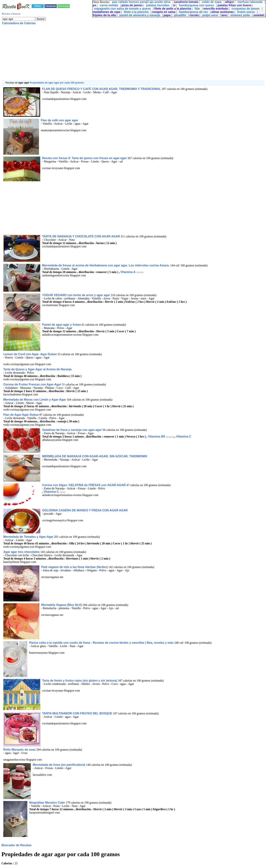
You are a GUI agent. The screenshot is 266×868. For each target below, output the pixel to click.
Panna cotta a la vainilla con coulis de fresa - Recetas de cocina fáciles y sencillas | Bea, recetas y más (102, 643)
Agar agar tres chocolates (22, 552)
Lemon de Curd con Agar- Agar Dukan (30, 354)
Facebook (51, 6)
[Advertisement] (112, 54)
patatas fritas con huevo (234, 5)
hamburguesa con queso (196, 5)
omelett (259, 15)
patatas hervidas (158, 5)
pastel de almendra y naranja (140, 15)
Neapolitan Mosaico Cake (47, 803)
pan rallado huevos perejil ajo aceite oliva (141, 2)
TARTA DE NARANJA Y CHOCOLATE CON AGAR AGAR (81, 236)
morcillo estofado (216, 9)
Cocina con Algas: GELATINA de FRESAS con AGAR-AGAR (84, 485)
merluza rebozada (250, 2)
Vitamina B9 (156, 436)
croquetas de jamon (246, 9)
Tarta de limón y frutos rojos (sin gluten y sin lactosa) (80, 681)
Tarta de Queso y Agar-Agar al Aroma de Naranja (37, 369)
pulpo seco (210, 15)
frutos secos (246, 12)
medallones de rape (106, 12)
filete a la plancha (136, 12)
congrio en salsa (164, 12)
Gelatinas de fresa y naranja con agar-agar (72, 430)
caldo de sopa (212, 2)
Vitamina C (184, 436)
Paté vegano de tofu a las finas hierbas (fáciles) (74, 567)
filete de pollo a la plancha (173, 9)
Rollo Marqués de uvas (19, 750)
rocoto (194, 15)
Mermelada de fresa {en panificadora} (59, 765)
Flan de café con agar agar (59, 120)
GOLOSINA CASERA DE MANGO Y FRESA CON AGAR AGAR (85, 510)
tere (224, 15)
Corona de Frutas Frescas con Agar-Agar (32, 384)
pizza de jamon (132, 5)
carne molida (109, 5)
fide (197, 9)
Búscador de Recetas (17, 845)
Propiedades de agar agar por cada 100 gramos (57, 83)
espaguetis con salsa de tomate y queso (122, 9)
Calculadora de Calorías (19, 23)
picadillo (180, 15)
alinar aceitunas (222, 12)
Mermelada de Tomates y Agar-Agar (28, 537)
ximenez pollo (240, 15)
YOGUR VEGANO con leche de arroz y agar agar (76, 295)
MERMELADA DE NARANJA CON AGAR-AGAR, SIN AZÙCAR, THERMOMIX (95, 456)
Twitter (38, 6)
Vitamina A (128, 272)
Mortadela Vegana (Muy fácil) (62, 605)
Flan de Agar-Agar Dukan (21, 415)
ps (94, 5)
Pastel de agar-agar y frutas (62, 325)
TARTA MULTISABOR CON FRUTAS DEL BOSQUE (77, 713)
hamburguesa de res (193, 12)
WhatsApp (63, 6)
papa (167, 15)
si (174, 5)
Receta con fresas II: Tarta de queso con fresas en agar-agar (85, 158)
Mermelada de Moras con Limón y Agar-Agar (35, 400)
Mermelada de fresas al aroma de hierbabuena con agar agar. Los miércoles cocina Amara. (106, 265)
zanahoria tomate (186, 2)
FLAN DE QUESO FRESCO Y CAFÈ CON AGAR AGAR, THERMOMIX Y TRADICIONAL (102, 89)
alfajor (229, 2)
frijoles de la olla (104, 15)
